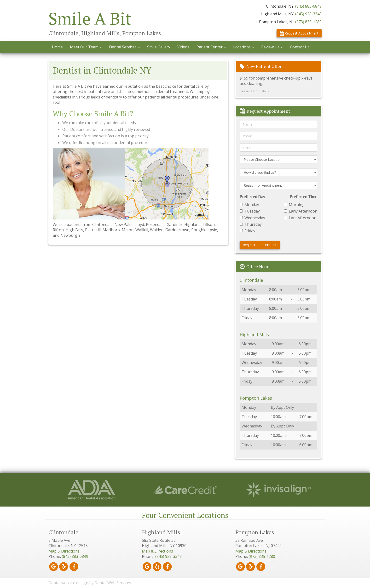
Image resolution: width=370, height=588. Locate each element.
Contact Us (300, 47)
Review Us (272, 47)
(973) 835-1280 (308, 22)
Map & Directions (64, 551)
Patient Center (211, 47)
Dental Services (124, 47)
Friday (247, 231)
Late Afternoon (300, 218)
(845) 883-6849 (308, 6)
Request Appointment (299, 33)
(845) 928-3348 (308, 14)
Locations (244, 47)
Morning (294, 205)
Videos (183, 47)
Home (57, 47)
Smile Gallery (159, 47)
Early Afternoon (301, 211)
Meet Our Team (86, 47)
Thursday (251, 224)
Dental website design (68, 583)
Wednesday (252, 218)
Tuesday (250, 211)
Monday (249, 205)
